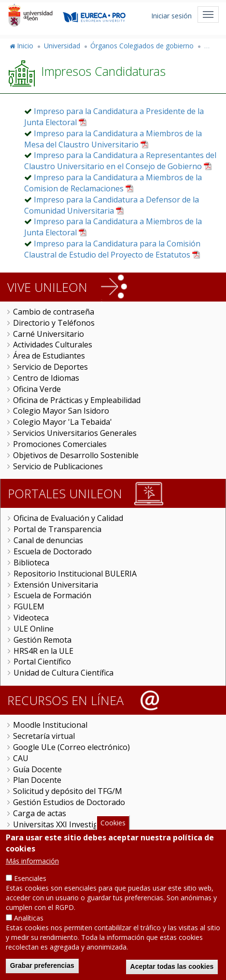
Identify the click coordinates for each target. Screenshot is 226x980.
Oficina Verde (37, 389)
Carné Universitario (49, 334)
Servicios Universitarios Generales (75, 433)
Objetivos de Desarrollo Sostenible (76, 455)
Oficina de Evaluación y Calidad (68, 518)
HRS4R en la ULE (43, 651)
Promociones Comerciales (60, 444)
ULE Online (34, 629)
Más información (32, 875)
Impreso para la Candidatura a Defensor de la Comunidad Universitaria (112, 205)
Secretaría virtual (44, 736)
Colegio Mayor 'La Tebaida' (63, 422)
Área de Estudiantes (49, 356)
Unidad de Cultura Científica (64, 673)
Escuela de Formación (52, 595)
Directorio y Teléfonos (54, 323)
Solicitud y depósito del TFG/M (68, 791)
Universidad (62, 46)
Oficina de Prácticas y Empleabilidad (77, 400)
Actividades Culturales (53, 345)
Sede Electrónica (42, 836)
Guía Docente (37, 769)
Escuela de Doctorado (53, 551)
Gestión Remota (42, 640)
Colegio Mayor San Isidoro (61, 411)
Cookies (113, 838)
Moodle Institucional (50, 725)
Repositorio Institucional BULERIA (75, 574)
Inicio (25, 46)
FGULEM (29, 606)
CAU (21, 758)
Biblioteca (31, 562)
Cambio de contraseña (54, 312)
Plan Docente (37, 780)
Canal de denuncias (48, 540)
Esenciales (30, 893)
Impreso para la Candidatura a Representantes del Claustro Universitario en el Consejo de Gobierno (120, 161)
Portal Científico (42, 662)
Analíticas (29, 932)
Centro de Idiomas (46, 378)
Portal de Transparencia (57, 529)
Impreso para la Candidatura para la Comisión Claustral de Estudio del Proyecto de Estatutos (112, 249)
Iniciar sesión (171, 16)
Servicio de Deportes (50, 367)
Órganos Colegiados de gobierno (142, 46)
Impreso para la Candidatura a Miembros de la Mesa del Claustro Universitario (113, 139)
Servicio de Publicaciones (58, 466)
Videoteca (31, 618)
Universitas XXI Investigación (65, 824)
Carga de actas (40, 813)
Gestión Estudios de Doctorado (69, 802)
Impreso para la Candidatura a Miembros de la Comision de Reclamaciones (113, 183)
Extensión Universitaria (56, 585)
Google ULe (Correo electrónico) (71, 747)
